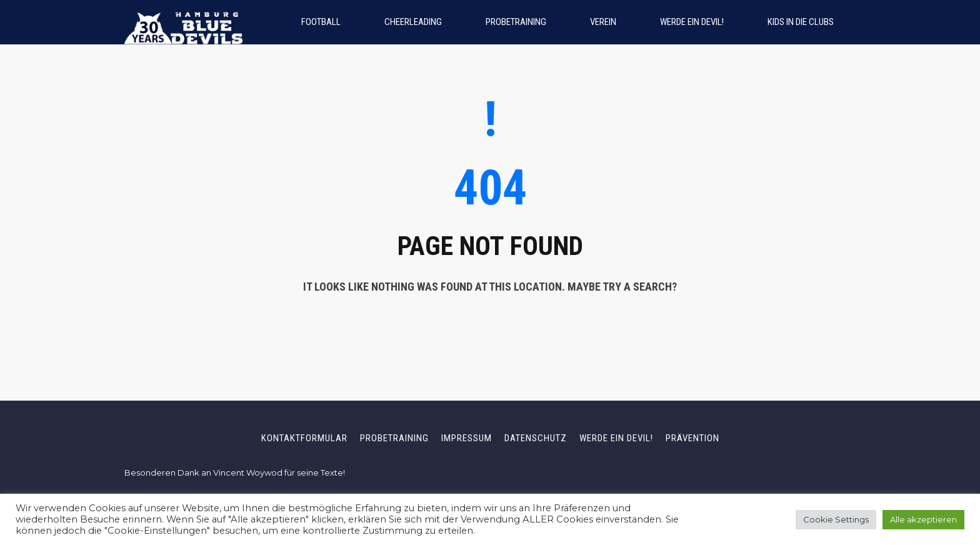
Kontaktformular (304, 438)
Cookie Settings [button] (836, 519)
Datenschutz (536, 438)
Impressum (467, 438)
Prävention (692, 438)
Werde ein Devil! (616, 438)
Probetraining (394, 438)
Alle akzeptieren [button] (923, 519)
